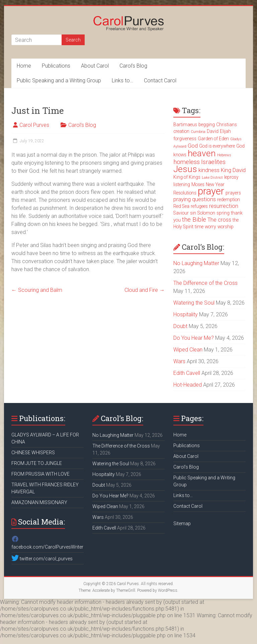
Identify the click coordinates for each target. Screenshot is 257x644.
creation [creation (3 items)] (181, 131)
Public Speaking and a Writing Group (59, 80)
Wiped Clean (188, 350)
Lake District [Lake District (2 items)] (212, 178)
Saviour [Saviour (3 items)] (181, 213)
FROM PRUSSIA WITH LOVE (40, 474)
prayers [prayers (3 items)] (233, 193)
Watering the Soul (194, 303)
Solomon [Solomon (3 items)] (206, 213)
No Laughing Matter (196, 263)
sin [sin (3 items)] (193, 213)
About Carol (95, 66)
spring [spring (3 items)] (223, 213)
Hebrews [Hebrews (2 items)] (224, 155)
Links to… (122, 80)
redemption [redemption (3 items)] (229, 199)
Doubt (180, 326)
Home (24, 66)
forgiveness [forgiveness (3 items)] (185, 139)
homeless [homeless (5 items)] (187, 162)
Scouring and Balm (37, 290)
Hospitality (186, 314)
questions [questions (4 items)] (204, 199)
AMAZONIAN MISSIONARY (39, 502)
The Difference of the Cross (205, 283)
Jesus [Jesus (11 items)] (185, 169)
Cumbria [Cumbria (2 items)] (198, 132)
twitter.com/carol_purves (42, 559)
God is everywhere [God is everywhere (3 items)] (217, 146)
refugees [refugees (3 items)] (199, 206)
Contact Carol (160, 80)
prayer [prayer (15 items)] (211, 191)
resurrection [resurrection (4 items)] (224, 206)
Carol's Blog (82, 125)
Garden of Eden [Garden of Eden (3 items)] (213, 139)
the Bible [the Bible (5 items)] (194, 220)
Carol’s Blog (133, 66)
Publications (56, 66)
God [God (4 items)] (193, 146)
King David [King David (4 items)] (233, 170)
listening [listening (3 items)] (182, 184)
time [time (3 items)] (199, 227)
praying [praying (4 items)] (182, 199)
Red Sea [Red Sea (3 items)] (181, 206)
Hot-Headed (188, 385)
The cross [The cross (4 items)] (219, 220)
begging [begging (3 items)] (207, 125)
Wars (179, 361)
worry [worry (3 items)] (210, 227)
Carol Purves (34, 125)
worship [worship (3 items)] (226, 227)
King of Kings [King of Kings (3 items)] (187, 177)
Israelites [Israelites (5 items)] (213, 162)
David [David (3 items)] (213, 131)
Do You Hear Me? (194, 338)
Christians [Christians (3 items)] (227, 125)
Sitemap (182, 524)
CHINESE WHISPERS (33, 453)
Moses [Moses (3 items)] (198, 184)
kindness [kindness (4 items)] (209, 170)
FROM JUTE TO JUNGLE (37, 463)
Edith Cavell (187, 373)
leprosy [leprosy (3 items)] (231, 177)
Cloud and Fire (145, 290)
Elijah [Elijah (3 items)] (225, 131)
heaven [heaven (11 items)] (202, 153)
